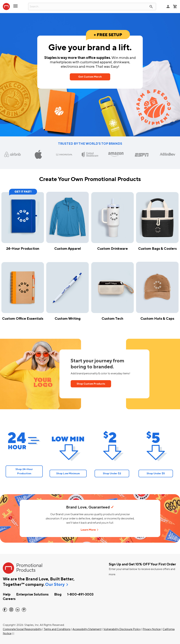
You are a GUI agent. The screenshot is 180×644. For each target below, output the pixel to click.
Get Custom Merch (90, 77)
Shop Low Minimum (68, 473)
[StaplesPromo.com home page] (6, 7)
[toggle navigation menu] (15, 7)
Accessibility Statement (87, 629)
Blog (58, 594)
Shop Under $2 (112, 473)
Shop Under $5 (156, 473)
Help (7, 594)
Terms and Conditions (57, 629)
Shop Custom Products (91, 384)
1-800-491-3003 (80, 594)
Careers (9, 599)
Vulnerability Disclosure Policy (122, 629)
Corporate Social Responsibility (22, 629)
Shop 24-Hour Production (24, 471)
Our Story (55, 585)
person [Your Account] (168, 7)
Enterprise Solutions (32, 594)
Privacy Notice (152, 629)
